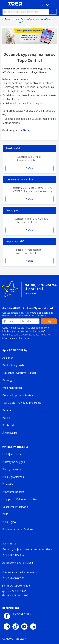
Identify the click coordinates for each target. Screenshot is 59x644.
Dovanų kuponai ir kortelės (19, 395)
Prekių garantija (12, 469)
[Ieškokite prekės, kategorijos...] (29, 12)
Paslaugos (8, 380)
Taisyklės (8, 484)
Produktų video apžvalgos (18, 529)
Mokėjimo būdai (12, 454)
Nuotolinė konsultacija (19, 563)
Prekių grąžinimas (13, 477)
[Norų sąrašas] (48, 4)
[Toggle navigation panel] (4, 4)
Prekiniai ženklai (12, 388)
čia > (18, 99)
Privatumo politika (40, 338)
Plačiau (30, 168)
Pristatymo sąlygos (14, 462)
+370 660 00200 (15, 578)
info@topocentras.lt (16, 586)
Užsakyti (49, 321)
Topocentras (11, 19)
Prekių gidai (9, 522)
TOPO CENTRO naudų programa (22, 403)
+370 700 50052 (15, 555)
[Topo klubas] (29, 291)
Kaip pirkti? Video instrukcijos (20, 499)
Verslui (6, 418)
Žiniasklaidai (10, 433)
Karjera (7, 410)
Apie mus (8, 358)
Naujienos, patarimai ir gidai (19, 373)
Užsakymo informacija (15, 507)
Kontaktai (8, 425)
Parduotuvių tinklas (14, 365)
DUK (5, 514)
